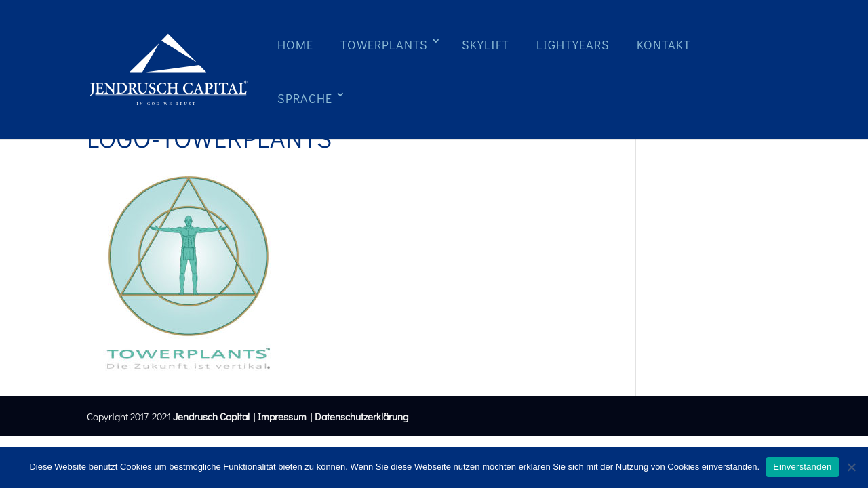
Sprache (305, 98)
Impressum (282, 416)
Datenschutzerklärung (361, 416)
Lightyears (573, 45)
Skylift (486, 45)
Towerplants (384, 45)
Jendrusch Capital (210, 416)
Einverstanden (802, 467)
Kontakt (664, 45)
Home (295, 45)
